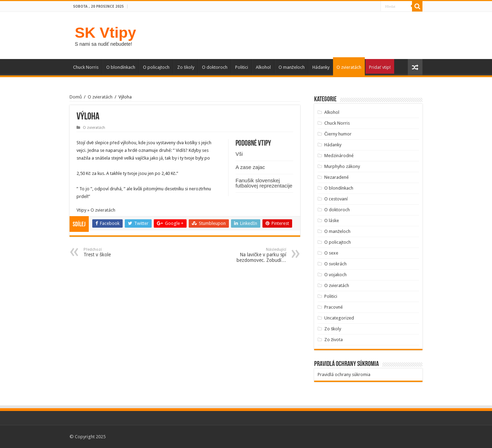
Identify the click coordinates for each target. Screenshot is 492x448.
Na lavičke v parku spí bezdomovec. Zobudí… (250, 255)
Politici (242, 67)
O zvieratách (349, 67)
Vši (239, 154)
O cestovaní (336, 199)
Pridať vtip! (380, 67)
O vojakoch (335, 275)
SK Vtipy (105, 32)
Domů (76, 97)
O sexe (331, 253)
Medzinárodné (339, 156)
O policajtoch (156, 67)
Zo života (334, 340)
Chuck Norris (86, 67)
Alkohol (263, 67)
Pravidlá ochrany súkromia (344, 374)
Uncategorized (339, 318)
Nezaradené (337, 177)
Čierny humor (338, 134)
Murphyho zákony (342, 166)
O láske (332, 221)
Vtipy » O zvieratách (96, 210)
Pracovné (334, 307)
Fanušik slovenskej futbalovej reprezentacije (264, 183)
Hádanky (321, 67)
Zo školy (186, 67)
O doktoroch (215, 67)
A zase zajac (250, 167)
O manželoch (292, 67)
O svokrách (335, 264)
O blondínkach (121, 67)
